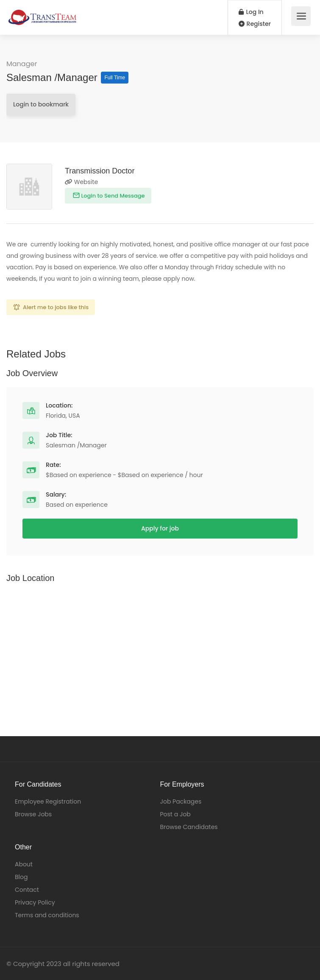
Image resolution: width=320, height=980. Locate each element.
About (24, 864)
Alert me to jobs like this (56, 307)
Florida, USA (63, 416)
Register (255, 24)
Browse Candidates (189, 827)
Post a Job (175, 814)
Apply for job (160, 528)
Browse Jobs (33, 814)
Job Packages (181, 801)
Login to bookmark (41, 104)
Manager (22, 64)
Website (81, 182)
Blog (21, 877)
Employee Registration (48, 801)
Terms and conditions (47, 915)
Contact (27, 890)
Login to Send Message (112, 196)
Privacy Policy (35, 902)
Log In (251, 12)
